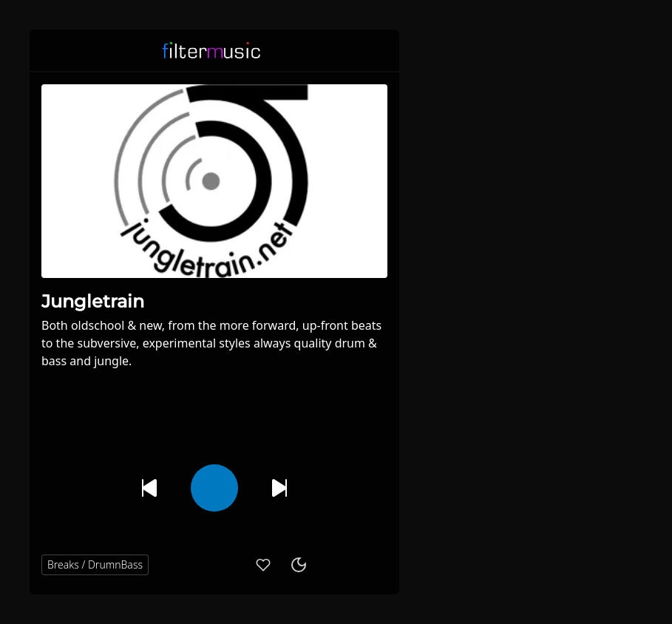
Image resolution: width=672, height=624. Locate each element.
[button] (379, 50)
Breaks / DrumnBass (95, 564)
